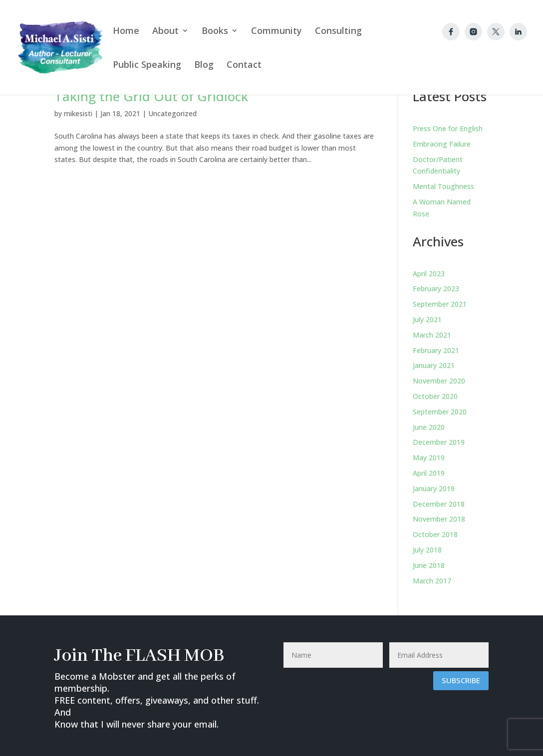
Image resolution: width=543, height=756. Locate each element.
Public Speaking (147, 66)
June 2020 (429, 427)
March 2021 (432, 335)
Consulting (338, 32)
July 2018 (427, 550)
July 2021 (427, 319)
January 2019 (434, 488)
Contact (244, 66)
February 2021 (436, 350)
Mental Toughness (443, 186)
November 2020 (439, 381)
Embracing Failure (442, 144)
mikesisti (78, 113)
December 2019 (439, 442)
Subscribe (461, 680)
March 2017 (432, 581)
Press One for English (448, 128)
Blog (204, 66)
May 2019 (429, 458)
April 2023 (429, 274)
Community (276, 32)
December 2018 (439, 504)
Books (215, 32)
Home (126, 32)
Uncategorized (172, 113)
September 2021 (440, 304)
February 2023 (436, 288)
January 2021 (434, 365)
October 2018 (435, 534)
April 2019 (429, 473)
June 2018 (429, 565)
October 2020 (435, 396)
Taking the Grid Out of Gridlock (151, 96)
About (165, 32)
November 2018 (439, 519)
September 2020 (440, 412)
